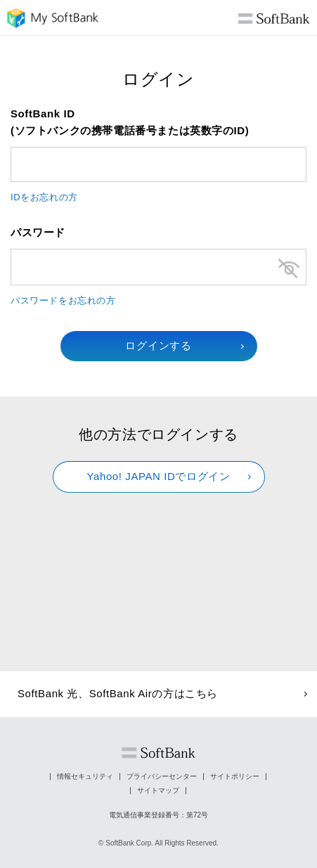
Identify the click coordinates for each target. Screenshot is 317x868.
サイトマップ (158, 790)
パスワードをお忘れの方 (63, 300)
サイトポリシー (235, 776)
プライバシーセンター (162, 776)
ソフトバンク (158, 753)
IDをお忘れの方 (44, 197)
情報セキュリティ (85, 776)
